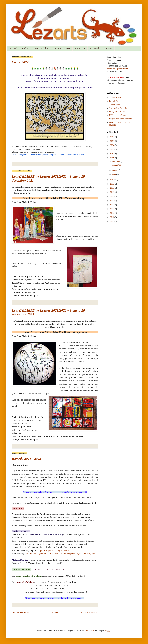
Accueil (13, 48)
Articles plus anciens (88, 612)
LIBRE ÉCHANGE (115, 77)
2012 (112, 213)
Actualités (95, 48)
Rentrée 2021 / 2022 (26, 459)
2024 (112, 145)
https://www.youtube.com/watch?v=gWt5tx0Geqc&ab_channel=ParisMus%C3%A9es (48, 155)
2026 (112, 137)
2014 (112, 205)
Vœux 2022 (20, 62)
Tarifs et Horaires (62, 48)
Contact (108, 48)
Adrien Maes (115, 105)
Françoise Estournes (118, 112)
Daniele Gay (114, 101)
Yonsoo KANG (116, 98)
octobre (116, 170)
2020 (112, 180)
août (114, 174)
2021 (112, 158)
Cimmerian (90, 631)
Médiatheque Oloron (118, 115)
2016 (112, 196)
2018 (112, 188)
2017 (112, 192)
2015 (112, 201)
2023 (112, 149)
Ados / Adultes (42, 48)
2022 (112, 154)
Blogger (108, 631)
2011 (112, 217)
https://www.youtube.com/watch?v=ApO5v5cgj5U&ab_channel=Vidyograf (62, 553)
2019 (112, 184)
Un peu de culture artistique (121, 119)
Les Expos (80, 48)
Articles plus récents (21, 612)
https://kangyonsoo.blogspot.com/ (53, 550)
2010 (112, 221)
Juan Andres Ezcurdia (118, 108)
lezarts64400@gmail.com (117, 69)
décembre (116, 162)
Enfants (26, 48)
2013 (112, 209)
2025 (112, 141)
